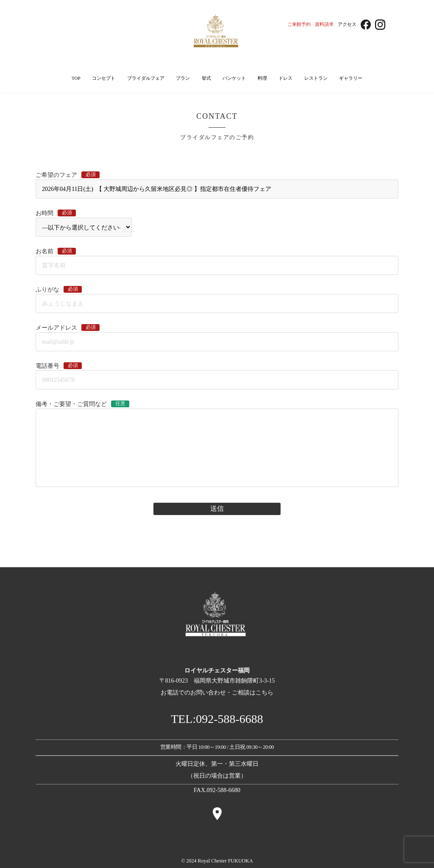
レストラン (316, 78)
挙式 (206, 78)
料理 (262, 78)
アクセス (347, 24)
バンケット (234, 78)
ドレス (285, 78)
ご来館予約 (299, 24)
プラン (183, 78)
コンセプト (104, 78)
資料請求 (324, 24)
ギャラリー (351, 78)
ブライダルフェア (146, 78)
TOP (76, 78)
